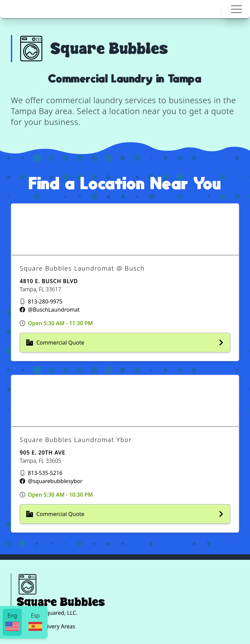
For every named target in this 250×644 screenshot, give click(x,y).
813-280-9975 (45, 301)
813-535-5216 (45, 473)
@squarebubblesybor (55, 481)
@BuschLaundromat (54, 310)
